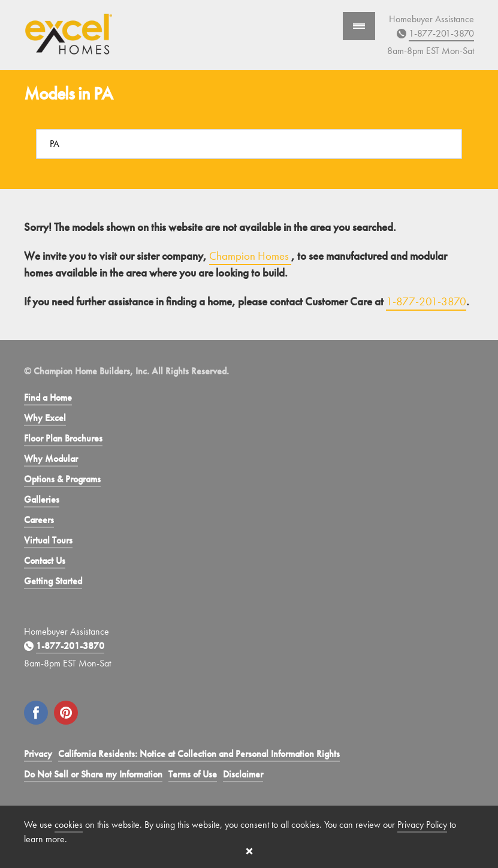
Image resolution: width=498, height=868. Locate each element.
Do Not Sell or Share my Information (93, 774)
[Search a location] (249, 144)
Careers (39, 520)
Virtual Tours (48, 540)
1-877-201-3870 (441, 33)
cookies (69, 825)
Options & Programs (62, 479)
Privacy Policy (422, 825)
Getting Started (53, 581)
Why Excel (45, 418)
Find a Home (48, 397)
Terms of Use (193, 774)
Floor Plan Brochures (63, 438)
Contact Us (45, 561)
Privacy (38, 754)
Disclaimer (243, 774)
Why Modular (51, 459)
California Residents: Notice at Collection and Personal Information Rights (199, 754)
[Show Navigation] (359, 26)
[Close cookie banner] (249, 851)
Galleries (42, 499)
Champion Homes (250, 256)
